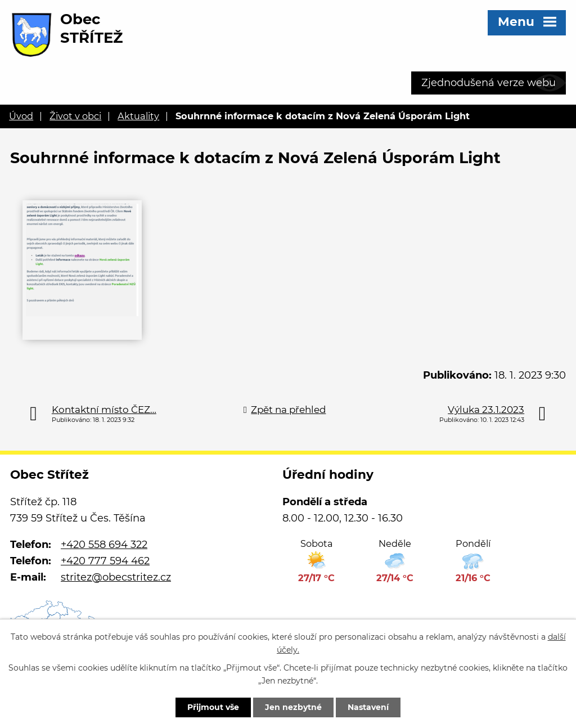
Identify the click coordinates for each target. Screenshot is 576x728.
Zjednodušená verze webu (489, 83)
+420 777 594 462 (105, 561)
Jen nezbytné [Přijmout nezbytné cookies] (293, 707)
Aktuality (138, 116)
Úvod (21, 116)
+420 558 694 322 (104, 545)
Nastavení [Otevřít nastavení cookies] (368, 707)
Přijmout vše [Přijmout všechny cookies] (213, 707)
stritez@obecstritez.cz (116, 577)
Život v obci (75, 116)
